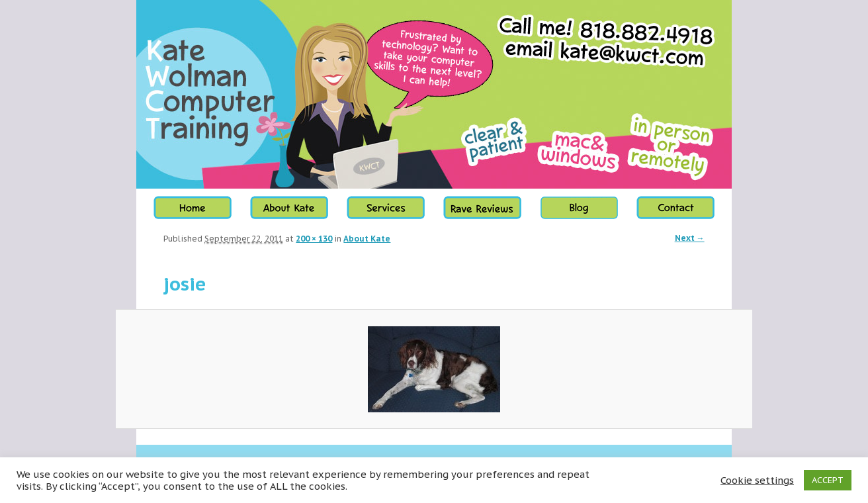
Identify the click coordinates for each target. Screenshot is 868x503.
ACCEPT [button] (828, 480)
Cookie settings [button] (757, 480)
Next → (690, 238)
